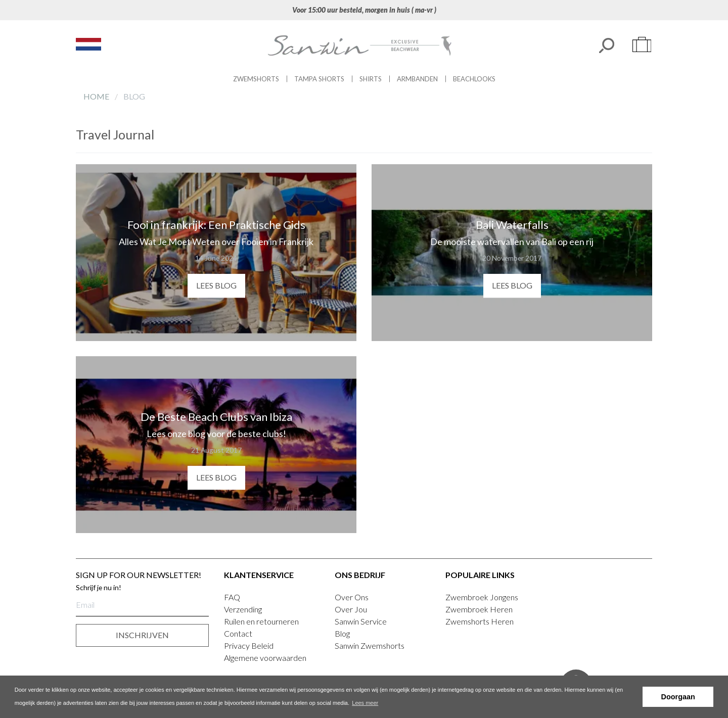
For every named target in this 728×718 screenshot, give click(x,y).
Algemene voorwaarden (265, 658)
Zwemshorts (256, 79)
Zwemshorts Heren (480, 621)
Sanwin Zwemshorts (370, 645)
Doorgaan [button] (678, 697)
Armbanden (417, 79)
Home (97, 96)
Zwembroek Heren (479, 609)
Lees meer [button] (365, 703)
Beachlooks (474, 79)
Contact (238, 633)
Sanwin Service (361, 621)
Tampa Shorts (319, 79)
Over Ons (352, 597)
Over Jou (351, 609)
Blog (342, 633)
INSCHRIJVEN (142, 635)
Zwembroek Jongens (482, 597)
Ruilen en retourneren (261, 621)
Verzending (243, 609)
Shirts (371, 79)
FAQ (232, 597)
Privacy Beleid (249, 645)
